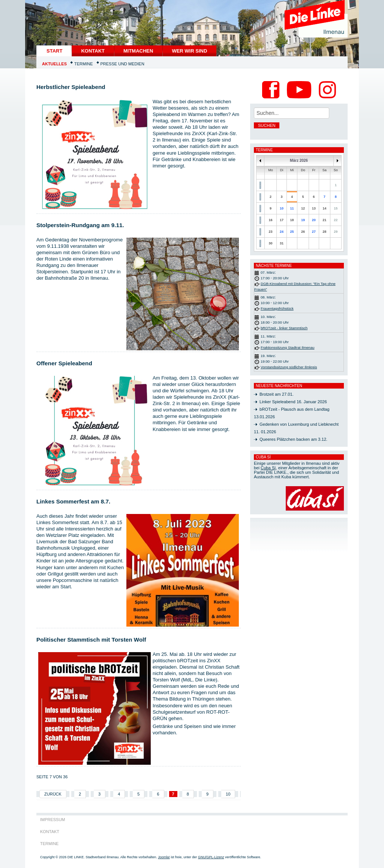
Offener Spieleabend (64, 363)
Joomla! (164, 857)
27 (314, 232)
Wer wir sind (189, 51)
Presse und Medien (122, 64)
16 (271, 220)
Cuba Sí (268, 468)
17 (282, 220)
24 (282, 232)
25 (292, 232)
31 (282, 243)
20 (314, 220)
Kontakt (93, 51)
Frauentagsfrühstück (277, 308)
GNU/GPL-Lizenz (211, 857)
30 (271, 243)
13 (314, 208)
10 (228, 794)
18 (292, 220)
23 (271, 232)
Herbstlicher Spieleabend (71, 87)
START (54, 51)
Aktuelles (54, 64)
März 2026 (299, 160)
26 (303, 232)
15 (336, 208)
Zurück (53, 794)
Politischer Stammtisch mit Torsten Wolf (91, 640)
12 (303, 208)
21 (324, 220)
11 (292, 208)
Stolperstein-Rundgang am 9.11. (80, 225)
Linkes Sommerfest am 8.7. (73, 501)
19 (303, 220)
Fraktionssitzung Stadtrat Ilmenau (287, 347)
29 (336, 232)
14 (324, 208)
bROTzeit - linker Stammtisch (284, 328)
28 (324, 232)
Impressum (53, 820)
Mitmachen (138, 51)
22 (336, 220)
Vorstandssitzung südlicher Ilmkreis (289, 367)
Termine (84, 64)
